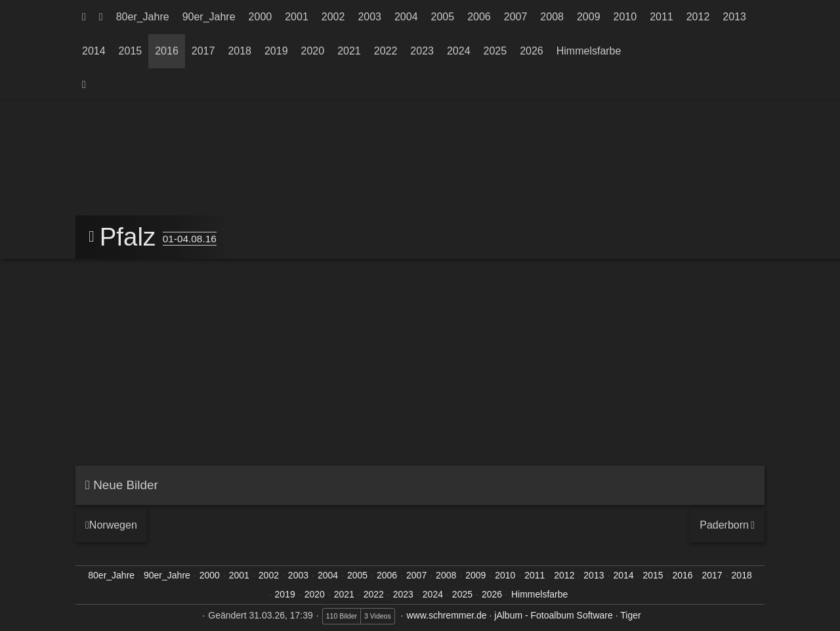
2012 (698, 17)
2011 (661, 17)
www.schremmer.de (446, 615)
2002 (333, 17)
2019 (276, 51)
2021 (349, 51)
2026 (532, 51)
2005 (443, 17)
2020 (313, 51)
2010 (625, 17)
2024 (459, 51)
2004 (406, 17)
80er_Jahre (143, 17)
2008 (552, 17)
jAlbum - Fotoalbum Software (554, 615)
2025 (495, 51)
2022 (386, 51)
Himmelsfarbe (589, 51)
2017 (203, 51)
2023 (422, 51)
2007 (516, 17)
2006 (479, 17)
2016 (167, 51)
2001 (297, 17)
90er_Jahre (209, 17)
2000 (261, 17)
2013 (734, 17)
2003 (369, 17)
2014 (94, 51)
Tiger (630, 615)
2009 (589, 17)
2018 (240, 51)
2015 (131, 51)
